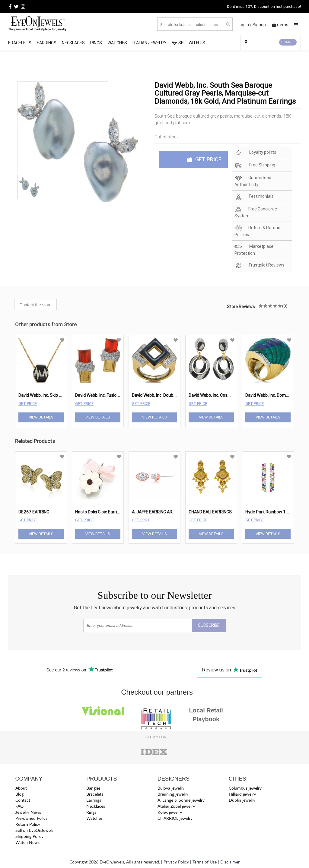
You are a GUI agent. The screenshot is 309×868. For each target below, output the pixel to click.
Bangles (93, 788)
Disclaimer (230, 862)
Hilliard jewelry (242, 794)
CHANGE (288, 42)
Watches (117, 43)
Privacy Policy (176, 862)
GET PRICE (204, 159)
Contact (23, 800)
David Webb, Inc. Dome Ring (271, 395)
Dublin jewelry (242, 800)
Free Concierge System (256, 212)
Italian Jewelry (150, 43)
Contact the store (35, 305)
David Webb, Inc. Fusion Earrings (105, 395)
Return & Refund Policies (257, 231)
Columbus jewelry (245, 788)
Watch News (27, 842)
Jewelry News (28, 812)
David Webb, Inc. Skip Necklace (47, 395)
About (21, 788)
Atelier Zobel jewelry (176, 806)
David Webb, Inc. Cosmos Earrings (220, 395)
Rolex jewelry (170, 812)
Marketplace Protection (254, 250)
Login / (245, 25)
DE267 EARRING (34, 512)
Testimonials (254, 197)
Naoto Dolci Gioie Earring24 (101, 512)
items (280, 25)
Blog (19, 794)
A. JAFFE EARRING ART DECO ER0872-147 (172, 512)
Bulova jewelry (171, 788)
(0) (285, 306)
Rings (96, 43)
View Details (41, 417)
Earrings (47, 43)
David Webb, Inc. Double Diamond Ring (168, 395)
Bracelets (20, 43)
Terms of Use (205, 862)
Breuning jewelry (173, 794)
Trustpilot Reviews (259, 265)
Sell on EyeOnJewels (34, 830)
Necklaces (73, 43)
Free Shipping (255, 165)
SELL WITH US (189, 43)
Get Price (28, 404)
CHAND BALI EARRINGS (210, 512)
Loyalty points (255, 153)
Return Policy (28, 824)
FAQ (19, 806)
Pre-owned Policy (32, 818)
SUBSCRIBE (209, 625)
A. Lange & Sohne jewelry (181, 800)
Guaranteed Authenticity (253, 181)
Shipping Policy (29, 836)
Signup (259, 25)
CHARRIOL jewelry (175, 818)
